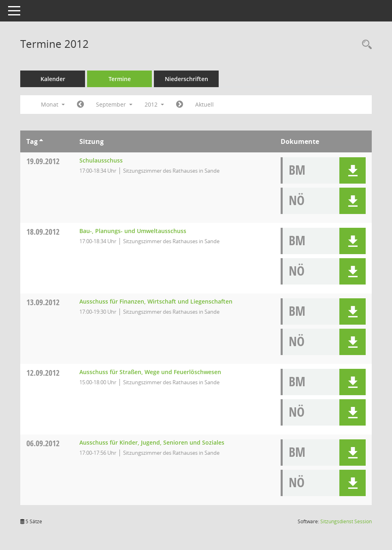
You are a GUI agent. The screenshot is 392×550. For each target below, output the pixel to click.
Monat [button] (53, 104)
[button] (353, 170)
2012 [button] (154, 104)
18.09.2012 (43, 232)
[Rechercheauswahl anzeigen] (365, 45)
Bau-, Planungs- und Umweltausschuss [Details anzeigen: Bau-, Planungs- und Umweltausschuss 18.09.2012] (133, 231)
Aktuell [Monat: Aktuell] (205, 104)
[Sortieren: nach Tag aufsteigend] (41, 141)
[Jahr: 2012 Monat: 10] (180, 105)
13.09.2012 (43, 302)
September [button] (114, 104)
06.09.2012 (43, 443)
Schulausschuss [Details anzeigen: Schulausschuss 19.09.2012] (101, 160)
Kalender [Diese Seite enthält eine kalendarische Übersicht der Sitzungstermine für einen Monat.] (53, 79)
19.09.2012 (43, 161)
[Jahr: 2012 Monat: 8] (80, 105)
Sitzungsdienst (346, 521)
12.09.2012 (43, 373)
